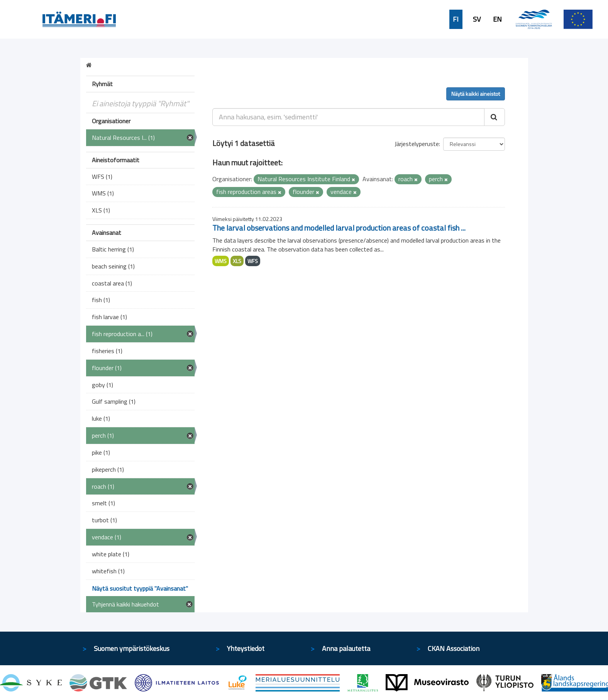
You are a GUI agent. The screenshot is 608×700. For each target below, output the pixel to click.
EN (497, 19)
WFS (253, 261)
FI (456, 19)
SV (477, 19)
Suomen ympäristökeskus (132, 648)
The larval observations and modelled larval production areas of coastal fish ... (339, 228)
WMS (221, 261)
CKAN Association (454, 648)
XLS (237, 261)
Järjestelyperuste (417, 144)
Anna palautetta (346, 648)
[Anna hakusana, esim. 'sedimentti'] (348, 117)
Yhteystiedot (246, 648)
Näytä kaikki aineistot (476, 94)
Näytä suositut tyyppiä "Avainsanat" (140, 588)
